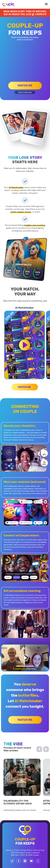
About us (10, 850)
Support (36, 853)
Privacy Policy (26, 850)
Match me (25, 86)
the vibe (13, 744)
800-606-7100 (18, 855)
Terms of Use (39, 850)
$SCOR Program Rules (21, 853)
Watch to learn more (25, 92)
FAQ (17, 850)
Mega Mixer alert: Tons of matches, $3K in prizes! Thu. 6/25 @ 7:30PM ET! (25, 13)
